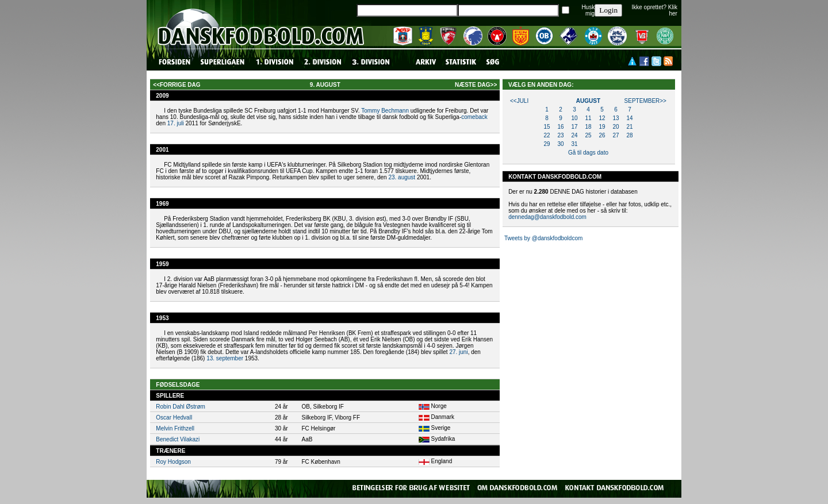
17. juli (176, 123)
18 (588, 127)
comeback (474, 117)
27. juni (458, 352)
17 (574, 127)
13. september (225, 358)
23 (560, 135)
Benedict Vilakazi (178, 439)
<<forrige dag (177, 85)
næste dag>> (476, 85)
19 (602, 127)
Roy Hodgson (173, 462)
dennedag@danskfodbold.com (547, 217)
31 (574, 144)
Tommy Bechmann (385, 111)
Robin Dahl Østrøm (181, 407)
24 (574, 135)
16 (560, 127)
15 (547, 127)
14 (629, 118)
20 (616, 127)
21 (629, 127)
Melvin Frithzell (175, 428)
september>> (645, 101)
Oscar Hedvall (174, 418)
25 (588, 135)
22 (547, 135)
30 (560, 144)
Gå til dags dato (588, 153)
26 (602, 135)
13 (616, 118)
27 (616, 135)
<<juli (519, 101)
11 (588, 118)
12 (602, 118)
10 (574, 118)
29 (547, 144)
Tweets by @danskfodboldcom (543, 238)
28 (629, 135)
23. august (402, 177)
